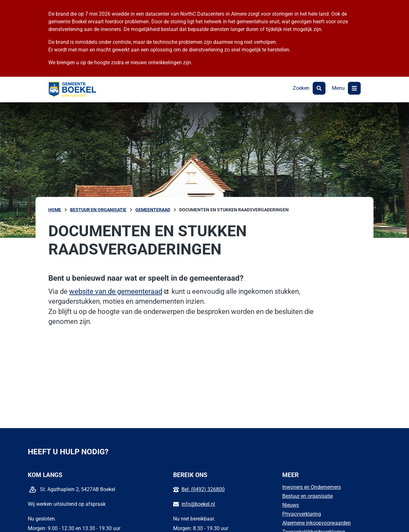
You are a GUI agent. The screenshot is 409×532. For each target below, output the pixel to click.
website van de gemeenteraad (119, 291)
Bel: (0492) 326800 (203, 489)
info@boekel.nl (198, 504)
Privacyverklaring (302, 514)
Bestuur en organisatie (308, 496)
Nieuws (291, 505)
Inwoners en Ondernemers (312, 487)
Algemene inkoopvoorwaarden (317, 523)
